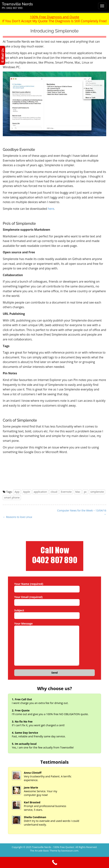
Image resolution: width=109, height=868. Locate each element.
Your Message (47, 644)
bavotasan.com (70, 851)
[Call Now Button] (54, 862)
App (17, 492)
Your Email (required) (47, 600)
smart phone (12, 497)
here (51, 209)
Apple (27, 492)
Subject (47, 613)
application (40, 492)
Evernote (66, 492)
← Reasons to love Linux (17, 517)
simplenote (97, 492)
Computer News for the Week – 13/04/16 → (82, 512)
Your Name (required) (47, 587)
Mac (78, 492)
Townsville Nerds (17, 4)
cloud (54, 492)
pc (85, 492)
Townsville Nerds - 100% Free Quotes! (53, 847)
